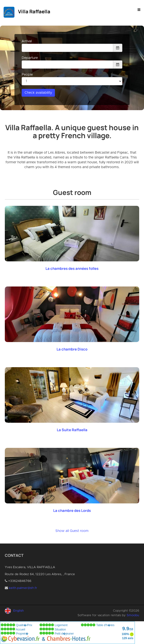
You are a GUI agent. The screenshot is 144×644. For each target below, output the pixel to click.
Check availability (38, 93)
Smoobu (133, 615)
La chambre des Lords (72, 511)
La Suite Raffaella (72, 430)
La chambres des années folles (72, 268)
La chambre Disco (72, 349)
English (19, 611)
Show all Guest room (72, 531)
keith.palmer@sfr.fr (23, 588)
